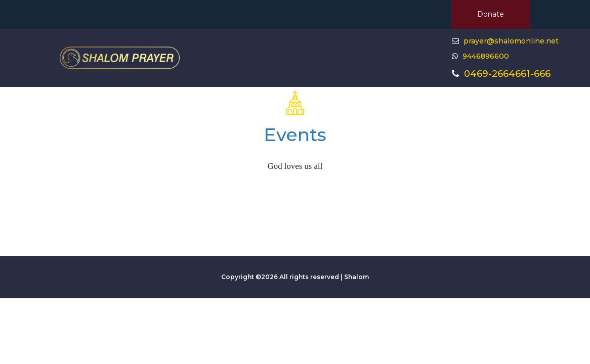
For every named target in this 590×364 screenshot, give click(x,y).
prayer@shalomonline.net (511, 41)
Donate (491, 14)
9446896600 (485, 56)
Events (295, 134)
